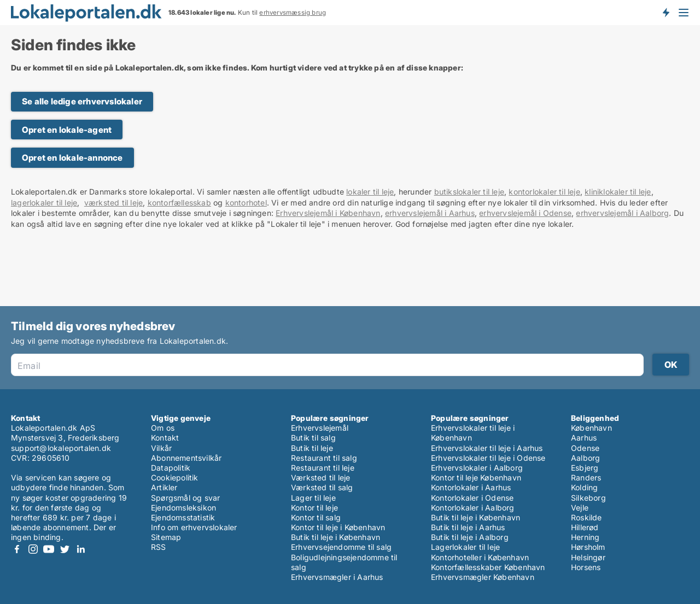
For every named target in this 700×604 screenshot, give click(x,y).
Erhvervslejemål (320, 428)
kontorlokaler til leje (544, 192)
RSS (159, 547)
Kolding (584, 487)
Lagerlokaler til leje (465, 547)
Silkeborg (588, 498)
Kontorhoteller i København (480, 557)
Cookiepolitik (175, 477)
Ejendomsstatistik (183, 517)
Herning (585, 537)
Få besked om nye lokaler (666, 13)
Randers (586, 477)
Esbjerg (585, 468)
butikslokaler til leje (469, 192)
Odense (585, 448)
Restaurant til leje (323, 468)
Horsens (586, 567)
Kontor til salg (316, 517)
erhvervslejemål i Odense (525, 213)
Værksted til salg (322, 487)
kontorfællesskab (179, 203)
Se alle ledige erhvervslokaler (82, 101)
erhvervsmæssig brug (293, 13)
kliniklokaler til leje (618, 192)
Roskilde (587, 517)
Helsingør (588, 557)
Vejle (580, 508)
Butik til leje (312, 448)
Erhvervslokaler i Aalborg (477, 468)
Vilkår (161, 448)
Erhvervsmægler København (483, 577)
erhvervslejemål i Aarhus (430, 213)
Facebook (17, 549)
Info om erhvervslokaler (194, 527)
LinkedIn (80, 549)
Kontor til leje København (476, 477)
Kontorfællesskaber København (488, 567)
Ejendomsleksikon (183, 508)
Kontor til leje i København (338, 527)
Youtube (49, 549)
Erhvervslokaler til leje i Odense (488, 458)
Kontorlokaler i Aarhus (471, 487)
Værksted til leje (320, 477)
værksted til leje (113, 203)
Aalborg (585, 458)
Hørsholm (588, 547)
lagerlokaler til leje (44, 203)
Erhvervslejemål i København (328, 213)
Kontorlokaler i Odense (472, 498)
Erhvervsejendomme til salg (341, 547)
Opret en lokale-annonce (72, 158)
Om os (163, 428)
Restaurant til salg (324, 458)
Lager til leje (313, 498)
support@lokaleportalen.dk (61, 448)
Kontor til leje (314, 508)
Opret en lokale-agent (67, 130)
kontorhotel (246, 203)
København (591, 428)
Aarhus (584, 438)
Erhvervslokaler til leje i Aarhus (487, 448)
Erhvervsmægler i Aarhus (337, 577)
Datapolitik (171, 468)
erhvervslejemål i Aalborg (622, 213)
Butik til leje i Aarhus (468, 527)
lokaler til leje (370, 192)
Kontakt (165, 438)
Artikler (164, 487)
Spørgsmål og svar (185, 498)
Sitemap (166, 537)
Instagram (33, 549)
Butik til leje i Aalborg (470, 537)
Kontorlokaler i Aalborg (473, 508)
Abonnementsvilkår (186, 458)
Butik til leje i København (336, 537)
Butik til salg (313, 438)
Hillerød (585, 527)
